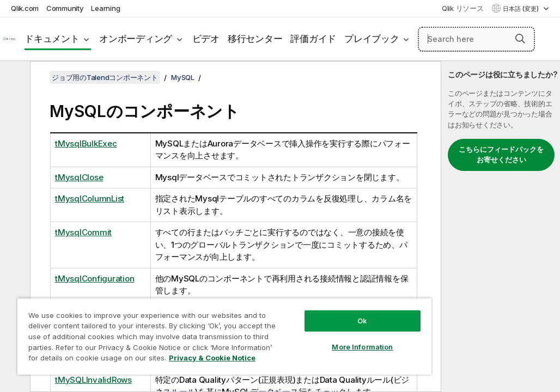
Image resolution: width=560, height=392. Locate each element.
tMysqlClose (79, 177)
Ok (287, 302)
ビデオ (206, 39)
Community (65, 8)
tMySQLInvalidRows (93, 380)
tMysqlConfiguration (95, 278)
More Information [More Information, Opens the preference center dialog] (287, 328)
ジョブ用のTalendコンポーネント (105, 77)
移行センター (255, 39)
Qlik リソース (463, 8)
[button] (520, 39)
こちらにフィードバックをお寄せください (501, 155)
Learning (105, 8)
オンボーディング (136, 39)
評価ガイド (313, 39)
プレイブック (372, 39)
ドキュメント (52, 39)
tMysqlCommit (83, 232)
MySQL (183, 77)
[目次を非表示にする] (14, 78)
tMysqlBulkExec (86, 143)
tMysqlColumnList (90, 198)
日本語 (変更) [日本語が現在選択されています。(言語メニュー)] (522, 9)
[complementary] (501, 226)
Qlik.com (25, 8)
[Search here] (476, 39)
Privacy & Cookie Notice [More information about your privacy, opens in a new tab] (105, 360)
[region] (180, 327)
